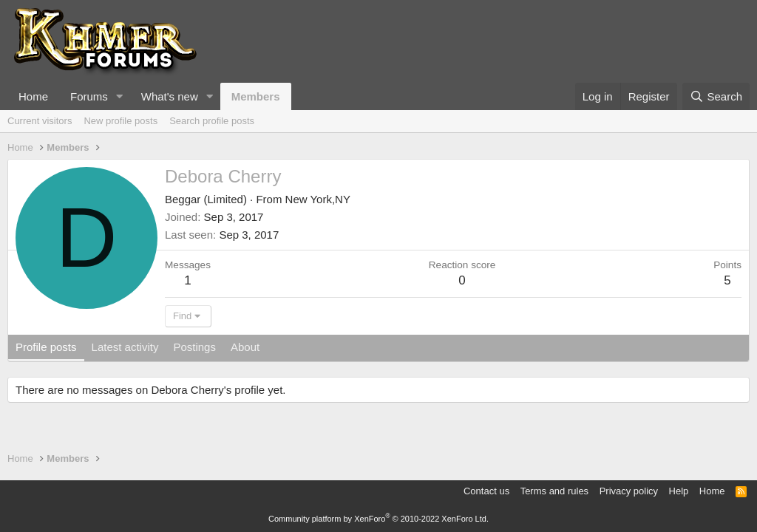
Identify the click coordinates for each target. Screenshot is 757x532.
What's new (170, 96)
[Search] (716, 96)
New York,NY (318, 199)
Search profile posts (212, 121)
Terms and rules (554, 491)
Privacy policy (629, 491)
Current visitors (40, 121)
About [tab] (245, 347)
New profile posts (120, 121)
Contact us (486, 491)
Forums (89, 96)
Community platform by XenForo (378, 519)
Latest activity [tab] (125, 347)
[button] (120, 96)
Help (679, 491)
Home (33, 96)
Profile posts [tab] (46, 347)
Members (256, 96)
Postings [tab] (194, 347)
